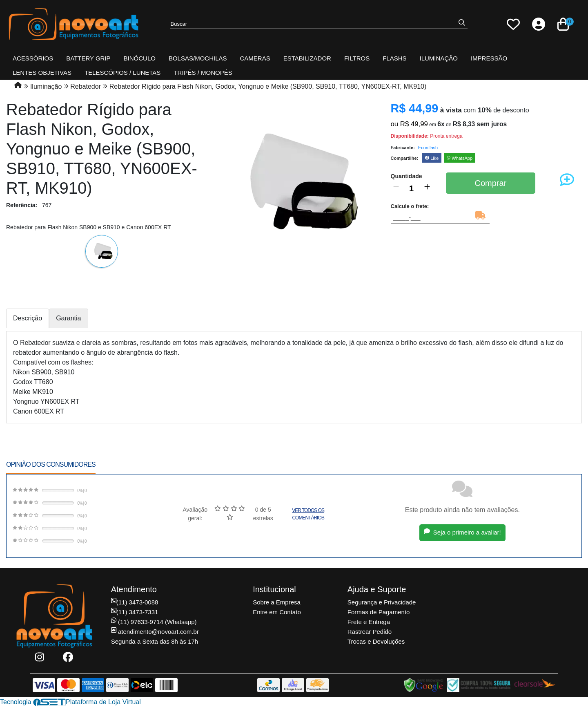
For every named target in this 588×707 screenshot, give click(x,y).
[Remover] (396, 188)
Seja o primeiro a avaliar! (462, 532)
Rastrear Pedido (370, 632)
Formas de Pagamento (379, 612)
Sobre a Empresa (277, 602)
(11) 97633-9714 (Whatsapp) (154, 622)
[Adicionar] (427, 188)
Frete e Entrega (369, 622)
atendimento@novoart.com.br (155, 632)
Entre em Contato (277, 612)
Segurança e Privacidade (382, 602)
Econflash (428, 148)
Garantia (68, 318)
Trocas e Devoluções (376, 641)
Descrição (28, 318)
